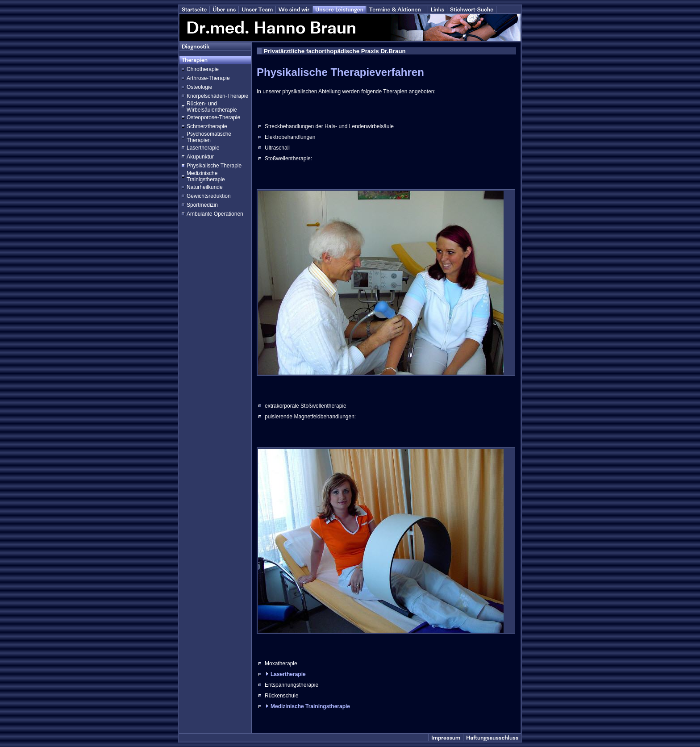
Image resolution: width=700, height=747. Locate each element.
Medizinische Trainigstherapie (206, 176)
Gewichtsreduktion (209, 196)
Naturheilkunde (205, 187)
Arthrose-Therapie (208, 78)
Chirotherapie (203, 69)
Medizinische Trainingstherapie (310, 706)
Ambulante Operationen (215, 214)
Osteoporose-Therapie (213, 117)
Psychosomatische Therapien (209, 137)
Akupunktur (200, 157)
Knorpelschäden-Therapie (217, 96)
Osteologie (199, 87)
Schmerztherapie (207, 126)
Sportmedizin (202, 205)
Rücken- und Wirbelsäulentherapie (212, 107)
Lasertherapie (203, 148)
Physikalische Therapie (214, 166)
